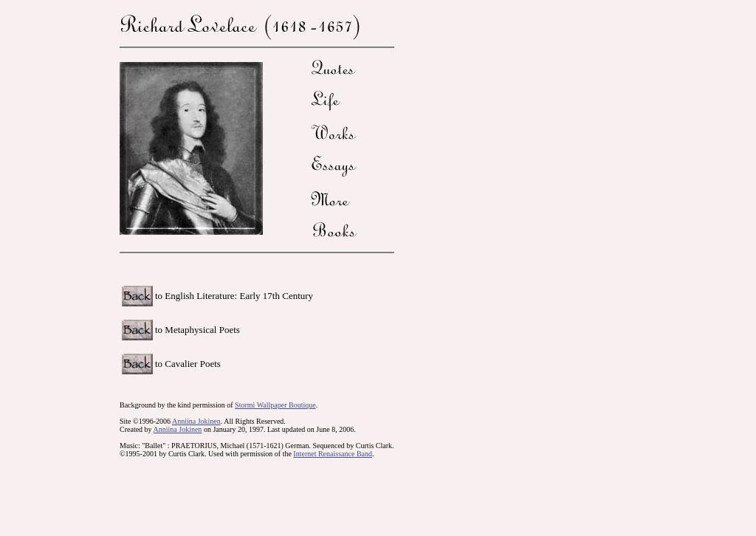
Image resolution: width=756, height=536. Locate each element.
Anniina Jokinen (196, 421)
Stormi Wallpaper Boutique (275, 405)
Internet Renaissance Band (333, 454)
